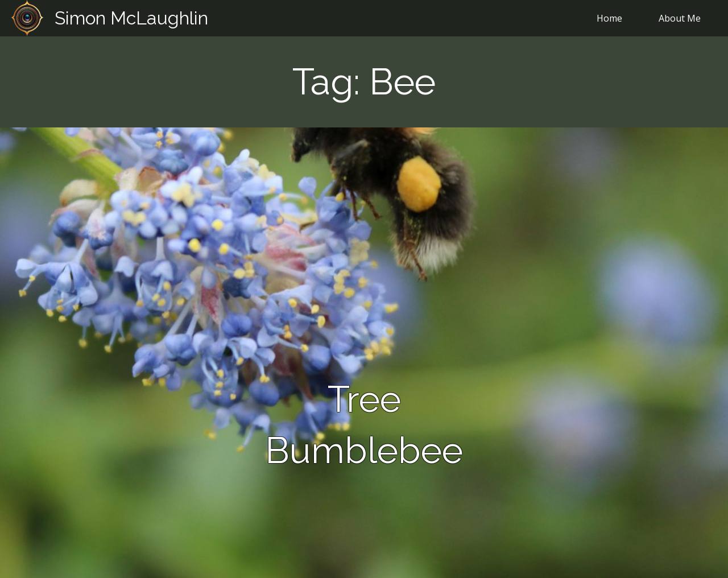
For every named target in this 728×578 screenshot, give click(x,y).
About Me (680, 18)
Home (609, 18)
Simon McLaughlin (131, 18)
